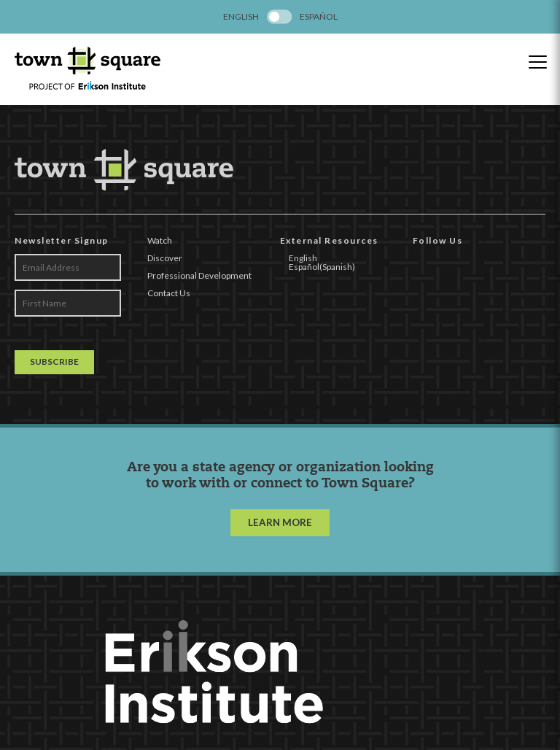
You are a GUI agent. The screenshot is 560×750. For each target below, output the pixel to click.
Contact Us (169, 293)
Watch (160, 240)
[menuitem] (241, 17)
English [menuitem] (241, 17)
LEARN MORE (280, 522)
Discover (165, 258)
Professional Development (199, 275)
